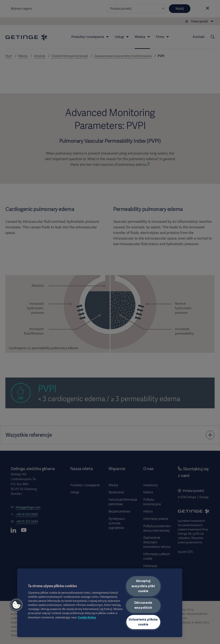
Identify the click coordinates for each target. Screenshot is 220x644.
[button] (17, 605)
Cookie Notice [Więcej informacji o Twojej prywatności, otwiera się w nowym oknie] (87, 617)
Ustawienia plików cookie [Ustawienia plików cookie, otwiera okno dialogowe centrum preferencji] (143, 622)
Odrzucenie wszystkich (143, 605)
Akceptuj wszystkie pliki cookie (143, 586)
